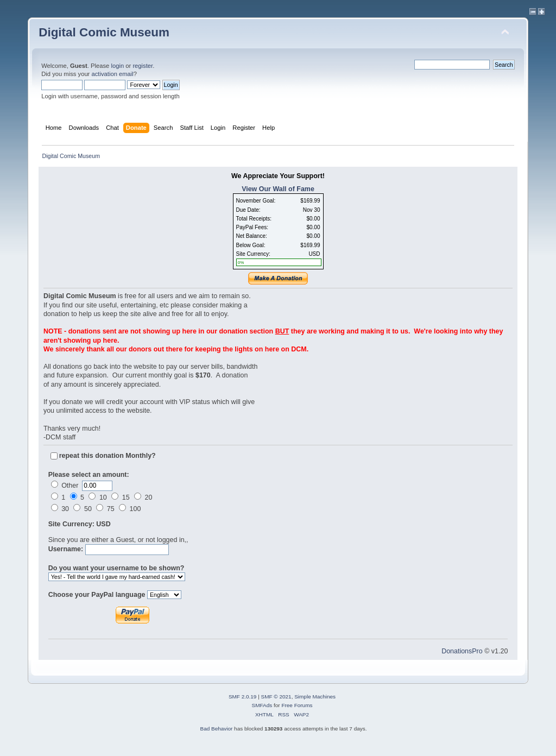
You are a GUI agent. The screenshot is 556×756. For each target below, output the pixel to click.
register (143, 66)
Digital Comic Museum (104, 32)
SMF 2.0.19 (243, 697)
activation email (112, 74)
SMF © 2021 (276, 697)
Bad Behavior (216, 729)
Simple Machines (315, 697)
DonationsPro (462, 651)
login (117, 66)
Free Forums (297, 705)
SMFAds (262, 705)
